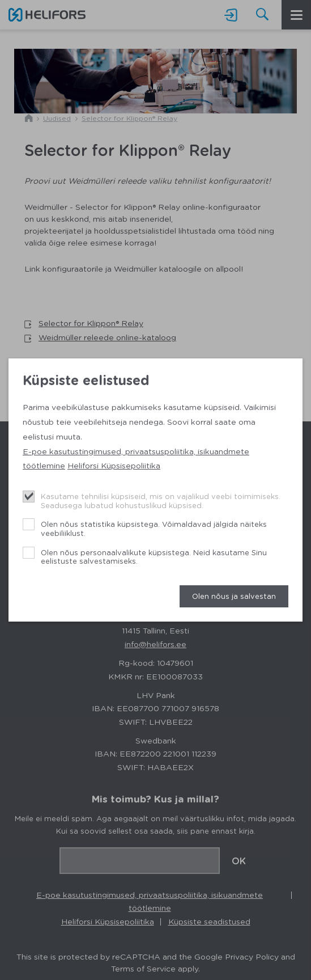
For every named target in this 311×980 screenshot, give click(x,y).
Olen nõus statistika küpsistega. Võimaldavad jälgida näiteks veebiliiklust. (154, 528)
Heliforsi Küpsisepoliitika (114, 465)
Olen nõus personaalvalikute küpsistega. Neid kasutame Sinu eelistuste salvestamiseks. (154, 557)
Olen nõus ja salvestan (234, 596)
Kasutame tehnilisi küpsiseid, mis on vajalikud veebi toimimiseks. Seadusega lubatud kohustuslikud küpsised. (161, 500)
